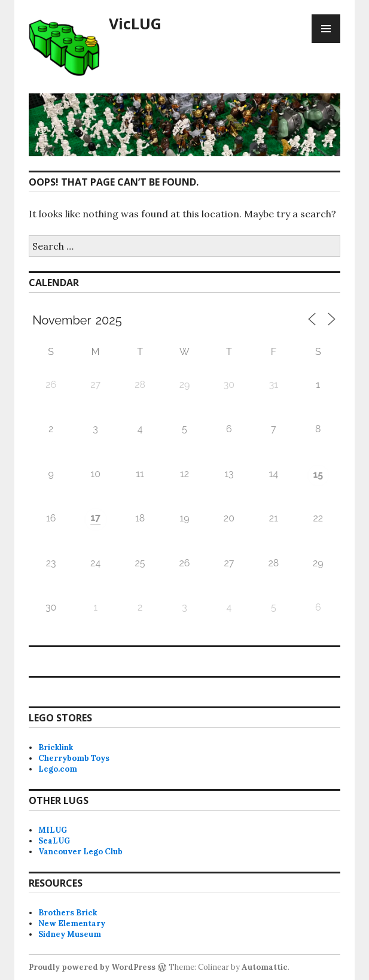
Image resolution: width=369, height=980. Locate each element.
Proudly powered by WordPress (92, 967)
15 (318, 474)
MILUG (53, 830)
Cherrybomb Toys (74, 758)
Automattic (265, 967)
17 (95, 518)
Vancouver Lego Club (80, 852)
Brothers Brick (68, 913)
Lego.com (58, 769)
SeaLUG (54, 841)
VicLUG (135, 23)
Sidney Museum (70, 934)
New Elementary (72, 923)
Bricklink (56, 747)
